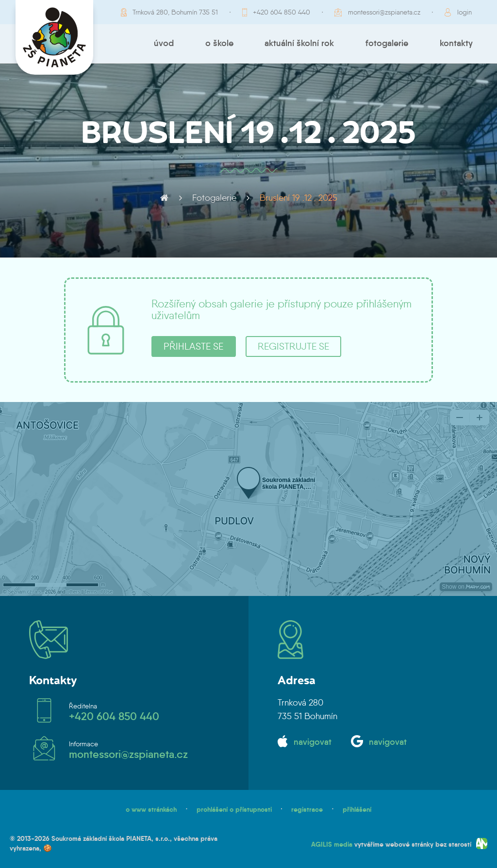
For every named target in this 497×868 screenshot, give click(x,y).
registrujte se (293, 346)
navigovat (313, 742)
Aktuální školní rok (299, 43)
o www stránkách (151, 809)
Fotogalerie (387, 43)
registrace (307, 809)
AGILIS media (332, 844)
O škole (219, 43)
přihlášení (357, 809)
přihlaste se (193, 346)
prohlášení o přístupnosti (234, 809)
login (464, 12)
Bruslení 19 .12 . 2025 (298, 198)
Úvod (164, 43)
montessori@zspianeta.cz (384, 12)
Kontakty (456, 43)
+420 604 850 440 (282, 12)
